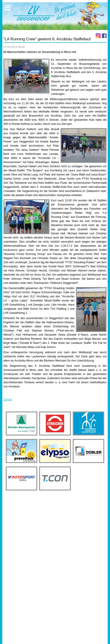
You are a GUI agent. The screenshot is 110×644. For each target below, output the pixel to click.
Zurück (8, 400)
